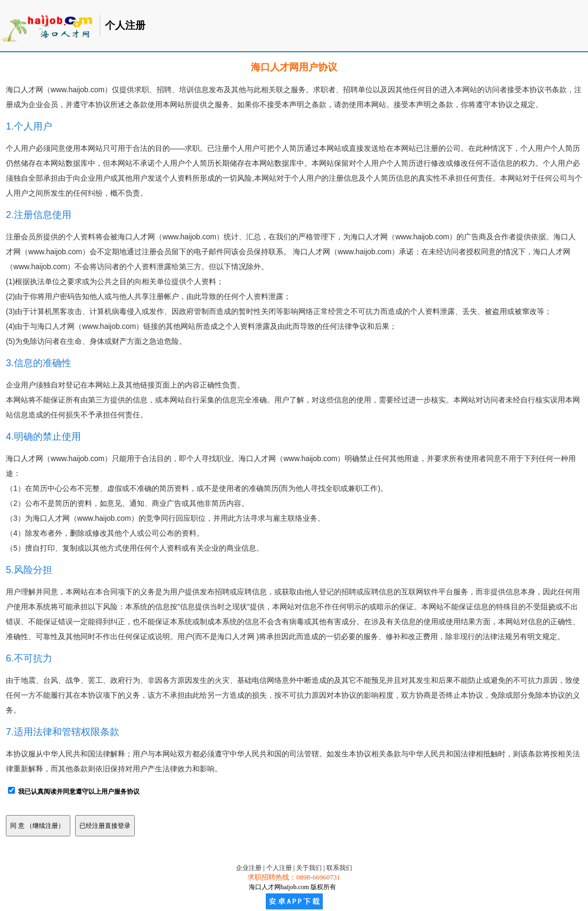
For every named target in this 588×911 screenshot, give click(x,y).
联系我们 (339, 868)
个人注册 (279, 868)
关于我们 (309, 868)
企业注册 (249, 868)
